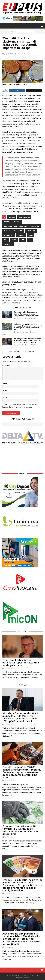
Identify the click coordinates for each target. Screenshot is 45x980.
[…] (40, 677)
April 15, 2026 (9, 894)
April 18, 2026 (9, 837)
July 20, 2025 (9, 54)
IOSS (6, 240)
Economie (35, 226)
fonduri (21, 235)
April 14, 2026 (9, 947)
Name (5, 383)
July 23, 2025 (20, 318)
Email (5, 390)
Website (6, 397)
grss (31, 235)
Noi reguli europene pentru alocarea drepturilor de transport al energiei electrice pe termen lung (28, 327)
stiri (22, 240)
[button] (42, 26)
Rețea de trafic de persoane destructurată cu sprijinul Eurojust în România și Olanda (27, 314)
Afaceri (12, 217)
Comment (6, 366)
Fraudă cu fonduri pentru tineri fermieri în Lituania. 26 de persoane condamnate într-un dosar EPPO (21, 830)
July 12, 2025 (20, 345)
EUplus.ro (18, 231)
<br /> (22, 458)
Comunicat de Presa (12, 222)
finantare (31, 231)
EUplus (7, 231)
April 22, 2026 (9, 668)
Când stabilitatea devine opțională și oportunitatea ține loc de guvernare (21, 663)
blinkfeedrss (24, 217)
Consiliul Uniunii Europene (15, 226)
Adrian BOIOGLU (23, 54)
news (14, 240)
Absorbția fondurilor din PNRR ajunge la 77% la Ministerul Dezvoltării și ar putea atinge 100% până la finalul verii (20, 717)
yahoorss (8, 244)
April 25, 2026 (9, 724)
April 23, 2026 (9, 781)
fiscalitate (9, 235)
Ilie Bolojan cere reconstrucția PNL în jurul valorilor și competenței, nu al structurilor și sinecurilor (28, 340)
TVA (30, 240)
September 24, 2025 (22, 332)
